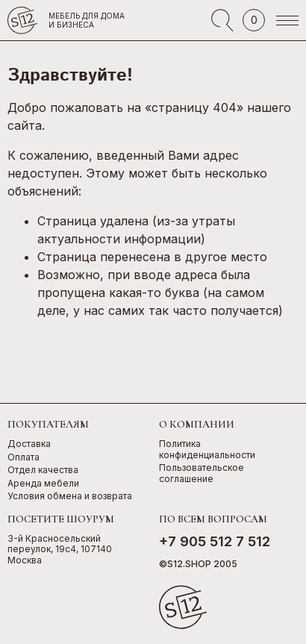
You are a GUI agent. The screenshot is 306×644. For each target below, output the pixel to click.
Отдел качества (43, 470)
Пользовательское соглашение (202, 473)
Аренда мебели (43, 484)
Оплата (24, 457)
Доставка (29, 444)
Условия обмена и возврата (70, 496)
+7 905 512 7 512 (215, 541)
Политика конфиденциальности (207, 450)
